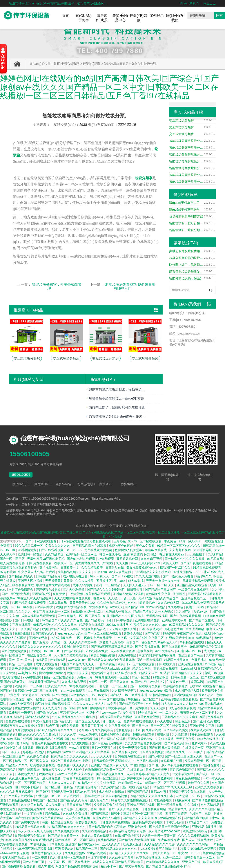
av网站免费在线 (171, 817)
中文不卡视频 (31, 787)
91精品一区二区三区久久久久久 (179, 545)
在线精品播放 (107, 839)
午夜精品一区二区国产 (143, 699)
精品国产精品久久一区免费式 (154, 611)
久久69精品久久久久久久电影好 (74, 716)
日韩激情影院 (62, 703)
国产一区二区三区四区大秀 (184, 756)
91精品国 (41, 659)
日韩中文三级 (121, 813)
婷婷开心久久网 (199, 782)
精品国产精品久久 (177, 659)
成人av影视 (136, 580)
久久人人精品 (85, 580)
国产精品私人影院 (125, 752)
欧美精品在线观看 (98, 593)
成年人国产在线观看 (16, 857)
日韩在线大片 (167, 664)
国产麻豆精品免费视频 (107, 743)
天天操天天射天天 (136, 585)
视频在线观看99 (202, 730)
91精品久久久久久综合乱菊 (97, 782)
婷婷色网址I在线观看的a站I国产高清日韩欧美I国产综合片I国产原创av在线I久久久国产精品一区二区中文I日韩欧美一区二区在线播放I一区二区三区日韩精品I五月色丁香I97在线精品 (109, 87)
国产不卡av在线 (123, 576)
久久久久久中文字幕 (83, 642)
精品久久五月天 (86, 791)
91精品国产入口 (198, 822)
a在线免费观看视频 (86, 738)
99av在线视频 (156, 607)
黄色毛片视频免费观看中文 (50, 743)
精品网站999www (59, 752)
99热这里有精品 (32, 804)
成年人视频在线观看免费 (39, 615)
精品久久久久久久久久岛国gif (38, 734)
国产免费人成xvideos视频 (113, 668)
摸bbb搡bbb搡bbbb (52, 673)
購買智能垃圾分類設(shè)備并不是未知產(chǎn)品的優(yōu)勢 (187, 271)
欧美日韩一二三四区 (29, 686)
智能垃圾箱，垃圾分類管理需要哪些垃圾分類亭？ (187, 230)
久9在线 (108, 563)
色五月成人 (200, 659)
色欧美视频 (145, 651)
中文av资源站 (43, 721)
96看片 (185, 848)
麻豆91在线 (43, 703)
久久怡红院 (180, 734)
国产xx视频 (156, 756)
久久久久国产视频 (148, 576)
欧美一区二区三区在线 (18, 607)
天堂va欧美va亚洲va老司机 (46, 558)
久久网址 (218, 589)
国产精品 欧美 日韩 (99, 620)
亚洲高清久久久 (56, 686)
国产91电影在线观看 (81, 558)
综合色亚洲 (183, 721)
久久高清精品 (210, 804)
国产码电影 (153, 633)
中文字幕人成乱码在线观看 (37, 571)
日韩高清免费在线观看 (131, 756)
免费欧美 (142, 708)
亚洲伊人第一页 (62, 791)
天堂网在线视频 (157, 615)
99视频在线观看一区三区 (113, 677)
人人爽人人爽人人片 (62, 782)
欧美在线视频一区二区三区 (203, 760)
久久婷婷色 (176, 607)
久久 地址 (152, 703)
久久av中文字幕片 (122, 857)
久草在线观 (154, 730)
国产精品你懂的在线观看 (90, 545)
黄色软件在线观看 (18, 721)
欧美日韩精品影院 (103, 655)
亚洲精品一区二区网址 (82, 554)
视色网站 (100, 598)
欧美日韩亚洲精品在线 (72, 607)
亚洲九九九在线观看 (209, 787)
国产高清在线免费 (176, 730)
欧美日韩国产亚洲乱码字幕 (61, 629)
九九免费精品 (111, 787)
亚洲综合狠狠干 (157, 769)
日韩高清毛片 (91, 796)
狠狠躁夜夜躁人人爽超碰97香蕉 (22, 725)
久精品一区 (59, 642)
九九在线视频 (80, 743)
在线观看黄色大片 (40, 655)
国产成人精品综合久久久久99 (56, 730)
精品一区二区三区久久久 (32, 760)
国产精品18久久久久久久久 (119, 848)
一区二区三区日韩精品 (58, 787)
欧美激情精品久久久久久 (163, 861)
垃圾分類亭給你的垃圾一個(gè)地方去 (187, 258)
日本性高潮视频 (162, 800)
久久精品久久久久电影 (160, 844)
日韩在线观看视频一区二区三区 (61, 550)
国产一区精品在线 (170, 804)
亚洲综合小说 (42, 593)
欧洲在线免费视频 (76, 646)
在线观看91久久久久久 (73, 765)
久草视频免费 (24, 730)
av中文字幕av (165, 651)
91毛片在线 (215, 558)
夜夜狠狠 (59, 593)
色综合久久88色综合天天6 (160, 642)
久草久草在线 (58, 602)
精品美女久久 (178, 809)
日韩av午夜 (159, 791)
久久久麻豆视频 (152, 558)
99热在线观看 (97, 853)
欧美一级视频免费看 (133, 747)
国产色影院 (23, 817)
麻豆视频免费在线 (188, 778)
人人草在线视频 (99, 690)
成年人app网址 (83, 585)
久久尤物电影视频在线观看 (73, 598)
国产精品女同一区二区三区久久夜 (77, 721)
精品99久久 (204, 576)
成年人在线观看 (47, 664)
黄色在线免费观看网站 (48, 817)
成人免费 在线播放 (112, 791)
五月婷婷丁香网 (86, 809)
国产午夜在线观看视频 (186, 615)
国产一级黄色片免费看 (178, 576)
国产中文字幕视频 (132, 866)
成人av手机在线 (126, 673)
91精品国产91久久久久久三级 (172, 787)
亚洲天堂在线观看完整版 (205, 593)
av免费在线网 (32, 677)
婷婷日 (126, 734)
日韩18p (138, 730)
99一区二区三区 (108, 778)
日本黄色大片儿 (26, 774)
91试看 (165, 673)
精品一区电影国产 (13, 655)
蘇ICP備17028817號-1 (107, 499)
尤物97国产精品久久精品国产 (159, 598)
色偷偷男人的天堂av (129, 550)
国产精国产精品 (138, 791)
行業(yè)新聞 (92, 64)
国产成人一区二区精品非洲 (129, 694)
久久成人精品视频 (74, 681)
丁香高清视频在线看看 (79, 778)
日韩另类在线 (115, 567)
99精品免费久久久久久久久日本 (55, 624)
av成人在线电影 (121, 571)
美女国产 (133, 642)
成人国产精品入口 (187, 690)
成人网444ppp (214, 633)
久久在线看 (86, 774)
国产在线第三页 (34, 861)
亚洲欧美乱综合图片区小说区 (194, 694)
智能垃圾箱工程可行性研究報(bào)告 (187, 223)
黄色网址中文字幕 (159, 593)
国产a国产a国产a (21, 659)
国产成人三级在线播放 (198, 839)
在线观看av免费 (97, 651)
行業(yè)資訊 (138, 18)
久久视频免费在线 (67, 831)
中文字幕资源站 (183, 774)
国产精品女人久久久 (14, 765)
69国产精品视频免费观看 (29, 602)
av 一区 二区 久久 (162, 585)
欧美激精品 (58, 659)
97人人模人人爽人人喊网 (35, 831)
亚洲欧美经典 (38, 637)
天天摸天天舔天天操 (122, 598)
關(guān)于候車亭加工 (184, 203)
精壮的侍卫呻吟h (87, 787)
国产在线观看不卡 (175, 646)
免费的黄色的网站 (122, 545)
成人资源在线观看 (53, 668)
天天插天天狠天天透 (123, 629)
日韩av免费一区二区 (185, 677)
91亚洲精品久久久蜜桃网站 (153, 571)
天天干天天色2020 (83, 602)
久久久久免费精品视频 (194, 835)
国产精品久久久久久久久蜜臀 (185, 558)
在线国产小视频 (200, 813)
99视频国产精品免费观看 (207, 646)
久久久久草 (69, 734)
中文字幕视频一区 (121, 708)
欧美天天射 (171, 563)
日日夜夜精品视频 (79, 804)
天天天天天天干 (102, 756)
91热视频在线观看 (82, 686)
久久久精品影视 (128, 809)
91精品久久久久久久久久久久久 (40, 646)
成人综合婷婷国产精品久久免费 (148, 774)
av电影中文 (157, 681)
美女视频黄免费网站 (32, 809)
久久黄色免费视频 (147, 716)
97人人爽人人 (100, 576)
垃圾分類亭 (144, 178)
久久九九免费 (52, 708)
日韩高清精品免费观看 (198, 580)
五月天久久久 (112, 844)
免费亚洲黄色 (110, 734)
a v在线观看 (106, 558)
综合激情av (53, 813)
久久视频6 (192, 804)
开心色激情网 (174, 629)
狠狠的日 (163, 734)
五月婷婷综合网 (128, 558)
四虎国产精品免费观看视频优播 (77, 866)
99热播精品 (204, 637)
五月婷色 (120, 541)
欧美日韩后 (107, 809)
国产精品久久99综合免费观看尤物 (112, 659)
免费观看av (200, 743)
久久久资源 (158, 708)
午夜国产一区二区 (45, 800)
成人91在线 (46, 866)
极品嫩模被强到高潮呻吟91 (113, 760)
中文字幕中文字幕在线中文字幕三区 (140, 637)
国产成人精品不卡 (38, 716)
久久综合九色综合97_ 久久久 (117, 602)
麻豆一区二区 (142, 677)
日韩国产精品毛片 (49, 576)
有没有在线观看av (172, 554)
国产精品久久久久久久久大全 (129, 853)
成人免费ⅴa (213, 651)
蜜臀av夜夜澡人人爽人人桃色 (63, 769)
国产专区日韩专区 (76, 708)
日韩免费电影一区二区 (200, 857)
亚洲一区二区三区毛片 (148, 813)
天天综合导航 (203, 550)
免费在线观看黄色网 (99, 550)
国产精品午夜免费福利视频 (138, 839)
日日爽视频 (135, 589)
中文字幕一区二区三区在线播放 (69, 861)
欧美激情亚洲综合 (195, 831)
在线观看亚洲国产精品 (44, 681)
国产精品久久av (47, 712)
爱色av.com (202, 611)
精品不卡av (109, 866)
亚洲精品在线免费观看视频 (180, 699)
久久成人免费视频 (76, 813)
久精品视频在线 (20, 800)
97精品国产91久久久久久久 (68, 826)
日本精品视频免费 (152, 752)
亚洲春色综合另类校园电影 (128, 831)
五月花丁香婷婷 (176, 813)
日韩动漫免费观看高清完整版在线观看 (85, 541)
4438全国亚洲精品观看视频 (34, 848)
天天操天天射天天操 (59, 580)
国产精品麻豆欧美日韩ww (202, 817)
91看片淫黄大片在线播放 (115, 716)
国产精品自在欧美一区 (64, 835)
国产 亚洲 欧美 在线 (207, 721)
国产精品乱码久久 (21, 576)
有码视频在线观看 (166, 668)
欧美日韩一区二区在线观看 (136, 664)
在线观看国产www (191, 655)
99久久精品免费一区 (29, 545)
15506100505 (21, 475)
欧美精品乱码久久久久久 (75, 571)
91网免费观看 (70, 725)
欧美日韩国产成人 (131, 782)
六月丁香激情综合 (21, 589)
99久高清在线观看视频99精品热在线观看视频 (39, 738)
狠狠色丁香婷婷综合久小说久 (72, 760)
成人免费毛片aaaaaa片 (165, 831)
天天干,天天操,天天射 (24, 668)
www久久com (77, 659)
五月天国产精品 (29, 629)
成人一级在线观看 (73, 690)
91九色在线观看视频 (182, 708)
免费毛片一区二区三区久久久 (109, 681)
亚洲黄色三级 (192, 861)
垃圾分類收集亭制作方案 (186, 216)
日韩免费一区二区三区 (45, 651)
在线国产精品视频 (127, 835)
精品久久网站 (142, 668)
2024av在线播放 (118, 624)
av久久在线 (165, 721)
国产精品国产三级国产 (161, 589)
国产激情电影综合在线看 (19, 866)
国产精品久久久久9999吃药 (106, 589)
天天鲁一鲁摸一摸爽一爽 (163, 580)
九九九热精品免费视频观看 (144, 743)
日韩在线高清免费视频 (115, 822)
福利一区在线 (37, 699)
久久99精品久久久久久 (187, 673)
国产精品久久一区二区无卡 (89, 694)
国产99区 (43, 791)
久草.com (101, 571)
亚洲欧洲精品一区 (186, 571)
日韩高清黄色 (106, 664)
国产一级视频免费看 (16, 593)
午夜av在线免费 (169, 839)
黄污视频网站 (49, 567)
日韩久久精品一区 (164, 853)
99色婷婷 (169, 633)
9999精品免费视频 (204, 848)
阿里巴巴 (210, 3)
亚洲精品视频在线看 (141, 804)
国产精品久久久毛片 (74, 800)
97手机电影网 (148, 712)
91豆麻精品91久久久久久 (187, 624)
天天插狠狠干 (196, 554)
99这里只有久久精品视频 (35, 598)
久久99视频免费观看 (159, 778)
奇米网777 (86, 730)
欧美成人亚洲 (133, 844)
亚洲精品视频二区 (194, 598)
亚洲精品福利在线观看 (192, 585)
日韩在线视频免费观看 (31, 835)
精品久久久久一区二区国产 (185, 752)
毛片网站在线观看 (114, 738)
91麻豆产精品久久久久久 (77, 664)
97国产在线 (139, 681)
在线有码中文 (45, 607)
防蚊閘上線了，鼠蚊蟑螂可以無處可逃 (187, 265)
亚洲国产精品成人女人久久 (110, 765)
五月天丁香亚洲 (93, 725)
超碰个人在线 (133, 633)
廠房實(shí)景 (102, 18)
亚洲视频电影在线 (148, 620)
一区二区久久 (169, 712)
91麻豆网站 (183, 800)
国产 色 (154, 765)
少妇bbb (196, 686)
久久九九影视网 (180, 550)
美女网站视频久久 (88, 563)
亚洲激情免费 (27, 550)
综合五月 (52, 725)
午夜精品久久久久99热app (149, 624)
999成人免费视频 (21, 703)
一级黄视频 (76, 593)
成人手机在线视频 (78, 817)
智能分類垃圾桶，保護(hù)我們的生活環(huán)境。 (187, 278)
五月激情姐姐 (169, 848)
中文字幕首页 (33, 813)
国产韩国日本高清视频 (165, 747)
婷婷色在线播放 (208, 738)
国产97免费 (61, 694)
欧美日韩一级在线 (31, 554)
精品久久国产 (149, 673)
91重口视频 (139, 765)
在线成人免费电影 (61, 809)
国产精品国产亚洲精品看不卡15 (168, 866)
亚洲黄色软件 (138, 826)
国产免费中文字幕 (27, 822)
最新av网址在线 (156, 550)
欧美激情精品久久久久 (47, 853)
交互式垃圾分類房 (181, 120)
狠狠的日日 (23, 633)
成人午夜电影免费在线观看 (180, 765)
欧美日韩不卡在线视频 (109, 804)
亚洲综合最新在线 (141, 738)
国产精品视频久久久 (110, 774)
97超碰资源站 (210, 765)
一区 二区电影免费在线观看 (93, 637)
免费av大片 (85, 677)
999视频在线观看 (202, 734)
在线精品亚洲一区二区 (89, 611)
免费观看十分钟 (102, 673)
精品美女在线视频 (92, 624)
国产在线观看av (29, 769)
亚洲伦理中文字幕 (203, 725)
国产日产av (141, 725)
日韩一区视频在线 (104, 747)
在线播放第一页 (193, 747)
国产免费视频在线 (148, 646)
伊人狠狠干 (196, 541)
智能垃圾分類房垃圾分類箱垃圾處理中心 (187, 141)
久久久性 (122, 563)
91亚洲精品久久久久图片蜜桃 (124, 615)
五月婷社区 (104, 580)
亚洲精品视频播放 (205, 826)
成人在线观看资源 (123, 651)
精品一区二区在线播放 (60, 677)
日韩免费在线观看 (40, 563)
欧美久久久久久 (78, 673)
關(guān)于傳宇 (84, 18)
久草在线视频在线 (149, 857)
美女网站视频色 (213, 853)
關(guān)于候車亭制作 (184, 210)
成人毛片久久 (100, 800)
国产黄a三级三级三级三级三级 (112, 646)
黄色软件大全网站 (27, 708)
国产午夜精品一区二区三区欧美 (80, 615)
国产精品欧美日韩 (177, 743)
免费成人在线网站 (15, 637)
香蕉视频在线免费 (176, 686)
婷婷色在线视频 (34, 752)
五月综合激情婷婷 (182, 769)
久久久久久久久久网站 (193, 844)
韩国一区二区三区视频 (58, 822)
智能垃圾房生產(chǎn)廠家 (172, 510)
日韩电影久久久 (44, 633)
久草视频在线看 (172, 760)
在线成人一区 (64, 563)
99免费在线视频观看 (20, 747)
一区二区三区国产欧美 (31, 782)
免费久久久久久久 (58, 545)
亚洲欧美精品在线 (94, 629)
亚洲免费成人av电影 (107, 817)
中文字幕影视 (97, 857)
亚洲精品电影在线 (61, 699)
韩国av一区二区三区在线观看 (166, 782)
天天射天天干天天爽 (36, 694)
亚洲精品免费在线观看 (129, 593)
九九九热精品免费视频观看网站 (203, 602)
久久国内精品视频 (115, 796)
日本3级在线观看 (151, 629)
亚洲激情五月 (10, 804)
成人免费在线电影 (13, 563)
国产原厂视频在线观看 (196, 563)
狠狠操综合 (148, 602)
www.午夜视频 (80, 747)
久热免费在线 (127, 655)
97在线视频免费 (61, 637)
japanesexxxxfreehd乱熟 (156, 690)
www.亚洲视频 (89, 734)
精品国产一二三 (87, 848)
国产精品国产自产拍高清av (108, 826)
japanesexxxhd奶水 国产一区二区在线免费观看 (89, 633)
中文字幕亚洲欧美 (118, 725)
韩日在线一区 (112, 721)
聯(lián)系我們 (189, 3)
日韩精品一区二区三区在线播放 (37, 690)
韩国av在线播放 (111, 554)
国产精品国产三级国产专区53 (170, 826)
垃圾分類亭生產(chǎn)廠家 (134, 510)
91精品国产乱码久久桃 (31, 826)
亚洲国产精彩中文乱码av (83, 844)
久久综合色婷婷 (38, 756)
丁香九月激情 (176, 822)
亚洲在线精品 (99, 607)
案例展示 (157, 16)
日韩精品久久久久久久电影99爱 (184, 716)
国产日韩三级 (100, 813)
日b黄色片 (13, 694)
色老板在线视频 (86, 822)
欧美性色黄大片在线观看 (54, 585)
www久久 (116, 607)
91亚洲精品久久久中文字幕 (92, 752)
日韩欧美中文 (70, 567)
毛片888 (120, 580)
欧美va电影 (47, 774)
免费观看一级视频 (21, 712)
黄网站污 (197, 681)
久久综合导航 (165, 738)
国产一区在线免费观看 (146, 686)
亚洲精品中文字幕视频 (148, 822)
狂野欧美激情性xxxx (180, 637)
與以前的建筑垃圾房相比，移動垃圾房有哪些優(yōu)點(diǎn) (187, 251)
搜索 (219, 15)
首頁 (65, 16)
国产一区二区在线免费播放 (169, 725)
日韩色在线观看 (73, 651)
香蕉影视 (180, 593)
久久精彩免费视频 (124, 690)
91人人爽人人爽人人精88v (179, 703)
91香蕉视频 (38, 844)
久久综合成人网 (169, 602)
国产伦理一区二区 (188, 796)
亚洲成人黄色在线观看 (97, 835)
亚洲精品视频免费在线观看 (188, 791)
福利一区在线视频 (150, 659)
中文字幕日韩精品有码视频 (158, 655)
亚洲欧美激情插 (86, 699)
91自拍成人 (188, 668)
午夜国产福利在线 (190, 633)
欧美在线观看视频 (43, 765)
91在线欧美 (161, 677)
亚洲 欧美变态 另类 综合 (141, 554)
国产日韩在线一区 (27, 620)
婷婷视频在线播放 (49, 589)
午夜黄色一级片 (175, 541)
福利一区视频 (214, 673)
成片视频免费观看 (76, 576)
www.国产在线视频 (113, 699)
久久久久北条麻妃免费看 (17, 791)
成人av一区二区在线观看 (145, 541)
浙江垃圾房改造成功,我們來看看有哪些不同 (130, 287)
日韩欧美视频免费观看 (52, 747)
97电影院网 (8, 571)
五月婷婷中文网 (132, 778)
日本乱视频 (56, 844)
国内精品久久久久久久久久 (70, 756)
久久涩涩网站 (195, 629)
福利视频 (130, 712)
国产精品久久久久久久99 (140, 817)
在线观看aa (135, 769)
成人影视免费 (52, 778)
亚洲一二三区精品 (109, 585)
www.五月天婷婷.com (146, 563)
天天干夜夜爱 (186, 738)
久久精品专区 (55, 554)
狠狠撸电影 (98, 708)
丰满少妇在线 (27, 673)
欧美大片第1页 (213, 861)
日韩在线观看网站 (154, 809)
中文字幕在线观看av (20, 796)
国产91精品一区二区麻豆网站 (75, 839)
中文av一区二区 (190, 853)
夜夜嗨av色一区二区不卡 (198, 712)
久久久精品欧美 (93, 567)
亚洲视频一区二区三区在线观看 (58, 796)
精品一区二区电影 (21, 664)
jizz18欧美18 (148, 848)
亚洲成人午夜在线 (119, 611)
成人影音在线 (11, 677)
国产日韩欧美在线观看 (41, 541)
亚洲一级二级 (173, 857)
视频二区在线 (195, 607)
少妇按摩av (8, 598)
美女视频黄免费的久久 (142, 567)
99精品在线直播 (144, 734)
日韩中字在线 (124, 620)
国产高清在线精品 (80, 668)
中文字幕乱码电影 (146, 760)
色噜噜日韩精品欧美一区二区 (105, 769)
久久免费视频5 (75, 853)
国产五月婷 (41, 642)
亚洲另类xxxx (65, 848)
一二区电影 (40, 857)
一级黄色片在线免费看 (194, 589)
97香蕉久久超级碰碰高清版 (130, 800)
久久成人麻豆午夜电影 (25, 778)
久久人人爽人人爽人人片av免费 (95, 703)
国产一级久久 (11, 752)
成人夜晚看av (55, 804)
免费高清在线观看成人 (139, 721)
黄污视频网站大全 (73, 712)
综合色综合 (123, 730)
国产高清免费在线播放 (208, 800)
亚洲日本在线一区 (189, 651)
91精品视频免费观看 (207, 567)
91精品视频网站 (161, 694)
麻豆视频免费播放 (15, 651)
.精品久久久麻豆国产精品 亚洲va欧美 (118, 861)
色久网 (54, 857)
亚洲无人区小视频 (31, 580)
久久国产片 (184, 611)
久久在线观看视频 (94, 831)
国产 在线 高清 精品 (136, 787)
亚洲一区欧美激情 (73, 857)
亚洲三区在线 (215, 747)
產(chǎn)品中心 (120, 18)
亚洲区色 (94, 712)
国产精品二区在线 (202, 620)
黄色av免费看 (146, 545)
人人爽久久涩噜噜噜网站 (72, 655)
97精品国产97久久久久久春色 (63, 620)
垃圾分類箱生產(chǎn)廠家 (94, 510)
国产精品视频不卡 (132, 703)
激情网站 (23, 743)
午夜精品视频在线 (192, 642)
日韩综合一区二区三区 (112, 686)
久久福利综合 (104, 730)
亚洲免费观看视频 (191, 664)
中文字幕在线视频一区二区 (52, 611)
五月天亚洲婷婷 (74, 589)
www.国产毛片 (67, 774)
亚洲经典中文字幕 (175, 620)
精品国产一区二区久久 (176, 567)
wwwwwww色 (112, 712)
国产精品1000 (135, 607)
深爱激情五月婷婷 (112, 642)
